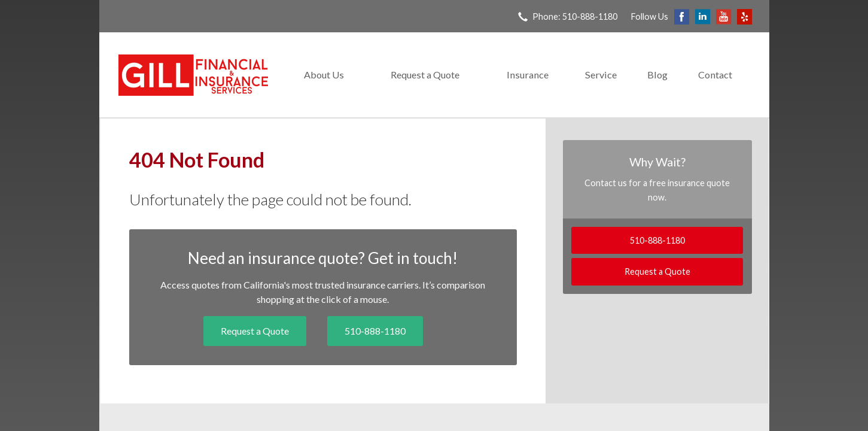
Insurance (528, 75)
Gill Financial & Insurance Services (193, 75)
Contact (715, 75)
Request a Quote (425, 75)
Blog (657, 75)
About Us (324, 75)
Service (601, 75)
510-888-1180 (375, 331)
